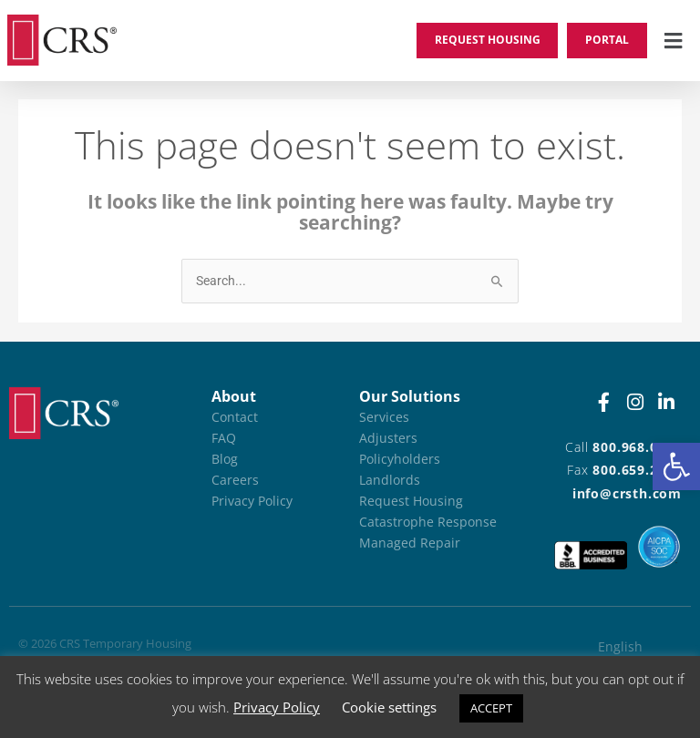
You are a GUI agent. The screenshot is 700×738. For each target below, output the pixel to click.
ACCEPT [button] (491, 708)
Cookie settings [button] (389, 707)
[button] (676, 466)
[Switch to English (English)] (635, 647)
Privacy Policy (277, 707)
